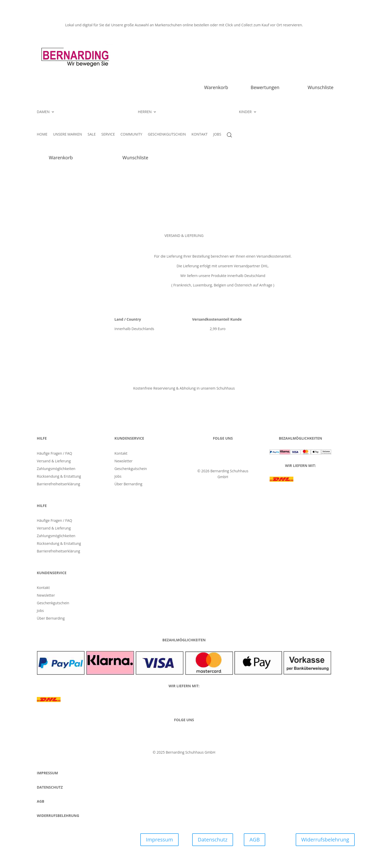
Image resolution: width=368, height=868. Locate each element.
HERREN (145, 112)
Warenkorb (216, 87)
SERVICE (108, 135)
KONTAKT (199, 135)
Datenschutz (213, 840)
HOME (42, 135)
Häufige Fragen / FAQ (54, 454)
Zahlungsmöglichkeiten (56, 469)
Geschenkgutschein (131, 469)
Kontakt (121, 454)
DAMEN (43, 112)
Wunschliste (321, 87)
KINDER (245, 112)
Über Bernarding (128, 484)
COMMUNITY (131, 135)
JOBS (217, 135)
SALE (92, 135)
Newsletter (124, 461)
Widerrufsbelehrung (325, 840)
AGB (255, 840)
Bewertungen (265, 87)
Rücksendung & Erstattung (59, 477)
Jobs (118, 477)
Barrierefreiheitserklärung (58, 484)
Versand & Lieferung (54, 461)
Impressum (159, 840)
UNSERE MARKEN (68, 135)
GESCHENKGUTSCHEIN (167, 135)
